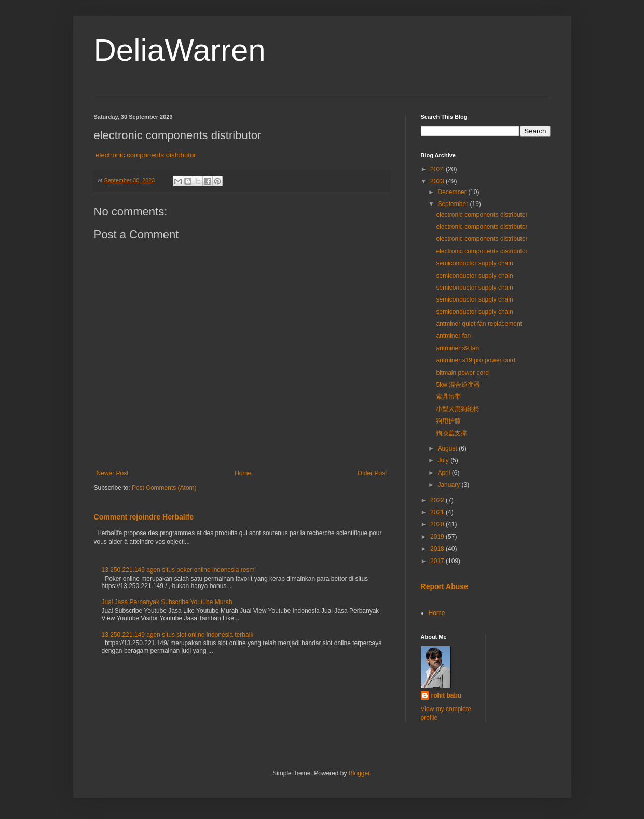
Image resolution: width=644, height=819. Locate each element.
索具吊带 (448, 397)
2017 (438, 561)
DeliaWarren (180, 50)
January (449, 485)
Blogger (359, 773)
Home (243, 473)
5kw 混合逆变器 (458, 385)
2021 (438, 512)
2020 (438, 524)
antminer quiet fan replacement (479, 324)
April (444, 473)
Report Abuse (444, 586)
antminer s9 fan (457, 348)
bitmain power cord (462, 373)
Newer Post (113, 473)
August (448, 448)
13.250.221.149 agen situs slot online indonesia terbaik (178, 635)
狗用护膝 (448, 421)
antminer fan (453, 336)
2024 (438, 169)
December (453, 192)
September (454, 204)
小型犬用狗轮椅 (458, 409)
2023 (438, 181)
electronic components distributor (146, 155)
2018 (438, 549)
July (444, 460)
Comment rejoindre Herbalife (144, 517)
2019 (438, 537)
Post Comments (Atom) (164, 488)
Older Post (372, 473)
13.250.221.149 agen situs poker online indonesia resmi (179, 570)
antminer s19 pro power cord (476, 360)
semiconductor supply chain (474, 263)
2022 (438, 500)
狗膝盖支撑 (451, 433)
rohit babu (447, 695)
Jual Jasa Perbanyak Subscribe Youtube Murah (167, 602)
